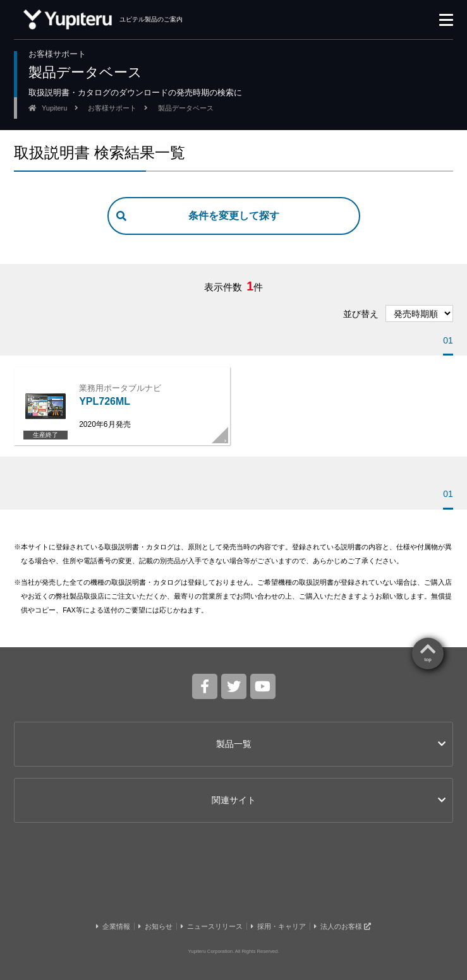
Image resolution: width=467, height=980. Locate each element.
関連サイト (329, 800)
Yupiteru (54, 108)
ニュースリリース (212, 926)
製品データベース (186, 108)
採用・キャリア (278, 926)
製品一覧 (331, 744)
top (428, 660)
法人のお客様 (343, 926)
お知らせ (155, 926)
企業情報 (113, 926)
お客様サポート (112, 108)
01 (448, 340)
